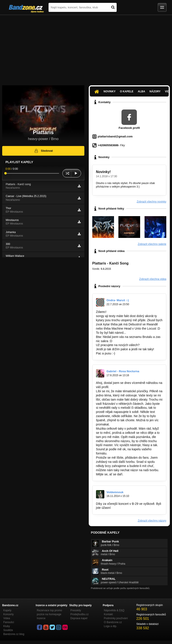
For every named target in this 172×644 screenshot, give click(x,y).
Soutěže (8, 630)
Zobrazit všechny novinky (151, 202)
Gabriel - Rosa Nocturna (123, 371)
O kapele (127, 91)
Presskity (76, 610)
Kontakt (108, 614)
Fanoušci (9, 622)
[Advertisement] (86, 48)
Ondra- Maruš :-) (118, 300)
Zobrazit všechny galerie (152, 244)
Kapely (7, 610)
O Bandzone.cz (113, 622)
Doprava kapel (79, 618)
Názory (155, 91)
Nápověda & (114, 610)
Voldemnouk (115, 492)
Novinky (110, 91)
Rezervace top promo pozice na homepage (50, 612)
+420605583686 (108, 145)
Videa (7, 618)
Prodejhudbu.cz (79, 614)
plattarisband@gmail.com (115, 136)
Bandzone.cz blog (14, 634)
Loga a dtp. (110, 626)
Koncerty (8, 614)
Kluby (7, 626)
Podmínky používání (116, 618)
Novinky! (103, 172)
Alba (141, 91)
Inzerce (41, 618)
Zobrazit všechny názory (152, 521)
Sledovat (43, 151)
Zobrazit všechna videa (153, 279)
